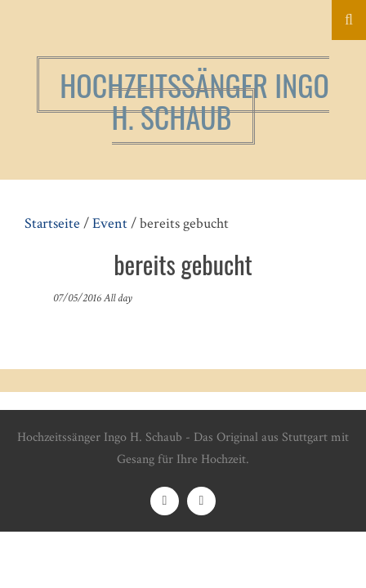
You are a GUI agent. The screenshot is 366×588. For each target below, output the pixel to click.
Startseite (52, 223)
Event (110, 223)
